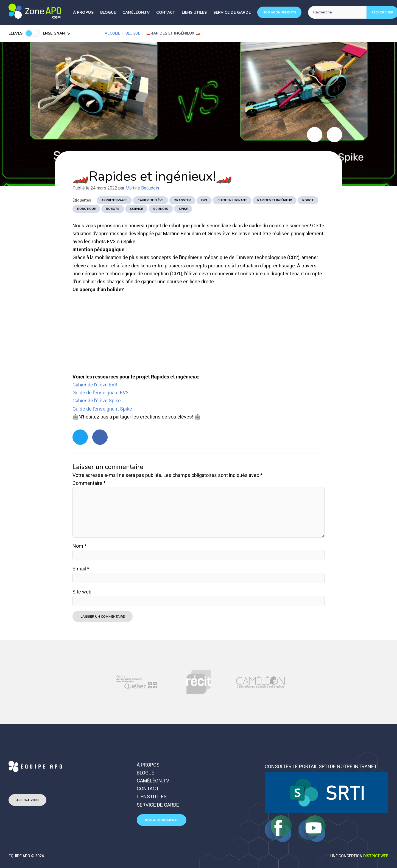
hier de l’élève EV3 (98, 385)
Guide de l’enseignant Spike (102, 409)
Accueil (112, 33)
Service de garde (232, 12)
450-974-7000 (27, 800)
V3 (126, 393)
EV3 (204, 200)
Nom (79, 546)
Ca (75, 385)
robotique (86, 209)
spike (183, 209)
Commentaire (89, 483)
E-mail (81, 569)
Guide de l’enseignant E (98, 393)
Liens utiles (194, 12)
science (136, 209)
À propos (83, 12)
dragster (182, 200)
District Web (376, 856)
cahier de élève (150, 200)
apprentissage (114, 200)
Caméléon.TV (136, 12)
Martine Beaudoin (142, 188)
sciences (161, 209)
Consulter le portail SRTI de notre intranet (321, 766)
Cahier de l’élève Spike (97, 401)
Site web (82, 592)
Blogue (108, 12)
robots (113, 209)
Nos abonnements (279, 12)
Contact (166, 12)
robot (308, 200)
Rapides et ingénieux (275, 200)
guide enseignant (232, 200)
